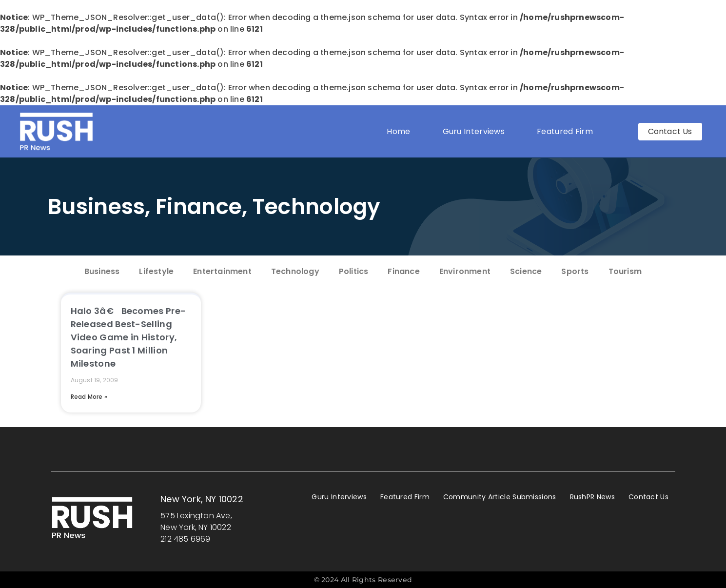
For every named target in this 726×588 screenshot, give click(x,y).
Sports (575, 271)
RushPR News (592, 497)
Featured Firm (567, 131)
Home (398, 131)
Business (96, 206)
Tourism (625, 271)
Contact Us (648, 497)
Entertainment (222, 271)
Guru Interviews (474, 131)
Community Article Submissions (500, 497)
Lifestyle (156, 271)
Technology (317, 206)
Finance (199, 206)
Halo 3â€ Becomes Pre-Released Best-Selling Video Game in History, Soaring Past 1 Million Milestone (128, 337)
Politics (354, 271)
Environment (465, 271)
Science (526, 271)
